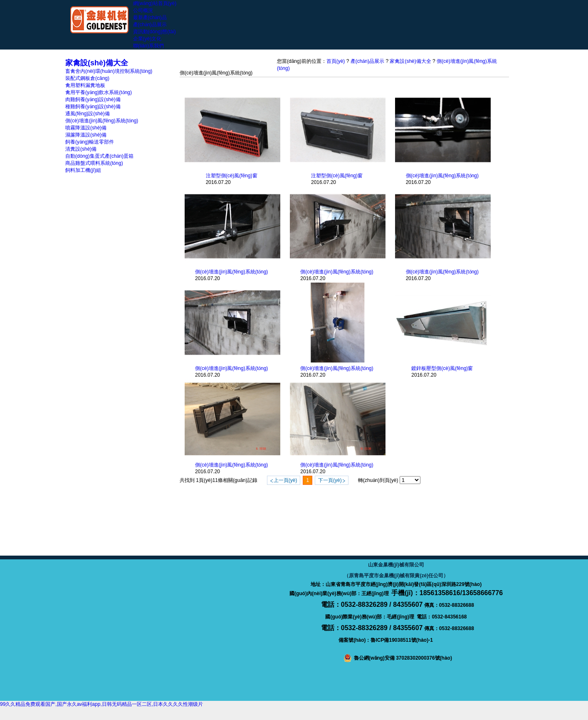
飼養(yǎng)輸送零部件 (90, 142)
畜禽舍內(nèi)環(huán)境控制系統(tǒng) (109, 71)
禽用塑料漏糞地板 (85, 85)
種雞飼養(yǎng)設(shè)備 (93, 107)
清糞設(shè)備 (81, 149)
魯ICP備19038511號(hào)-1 (401, 640)
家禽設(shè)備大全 (410, 61)
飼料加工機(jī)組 (83, 170)
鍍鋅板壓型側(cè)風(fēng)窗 (442, 368)
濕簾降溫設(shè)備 (86, 135)
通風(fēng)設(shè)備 (88, 114)
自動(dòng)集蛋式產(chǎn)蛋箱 (99, 156)
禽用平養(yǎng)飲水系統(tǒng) (99, 92)
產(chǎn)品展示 (367, 61)
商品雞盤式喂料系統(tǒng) (94, 163)
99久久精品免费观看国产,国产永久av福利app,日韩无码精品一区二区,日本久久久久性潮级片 (101, 704)
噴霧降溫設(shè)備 (86, 128)
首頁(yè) (336, 61)
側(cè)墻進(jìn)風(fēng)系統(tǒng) (102, 121)
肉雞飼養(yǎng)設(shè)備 (93, 99)
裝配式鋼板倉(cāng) (87, 78)
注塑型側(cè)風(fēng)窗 (232, 176)
